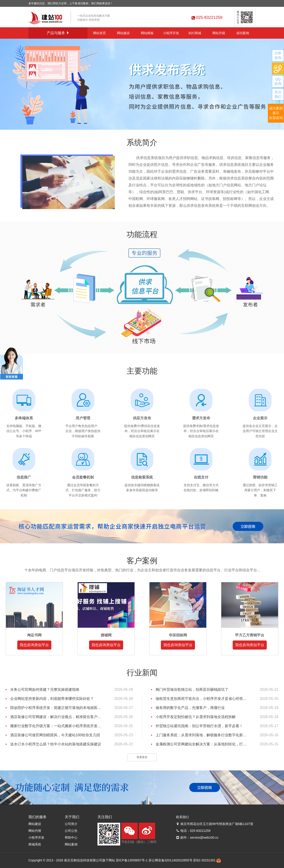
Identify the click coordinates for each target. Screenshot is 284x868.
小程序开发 (171, 33)
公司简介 (71, 824)
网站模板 (147, 33)
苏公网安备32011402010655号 (171, 860)
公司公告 (71, 831)
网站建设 (123, 33)
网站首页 (100, 33)
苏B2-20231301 (204, 860)
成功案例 (243, 33)
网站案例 (71, 844)
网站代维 (35, 831)
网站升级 (219, 33)
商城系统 (35, 844)
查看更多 (142, 757)
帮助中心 (71, 838)
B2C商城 (195, 33)
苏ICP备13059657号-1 (132, 860)
